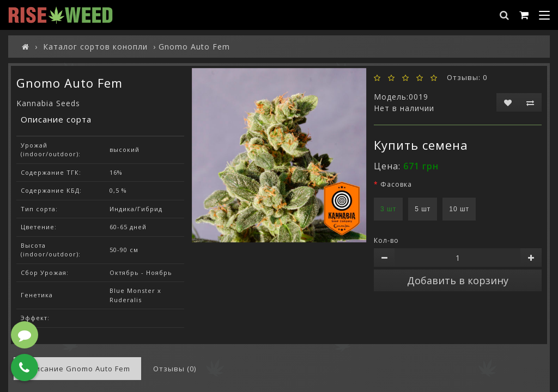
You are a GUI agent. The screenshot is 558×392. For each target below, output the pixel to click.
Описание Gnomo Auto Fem (77, 369)
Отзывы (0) (175, 369)
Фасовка (396, 184)
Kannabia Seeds (48, 103)
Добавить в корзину (458, 280)
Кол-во (386, 240)
